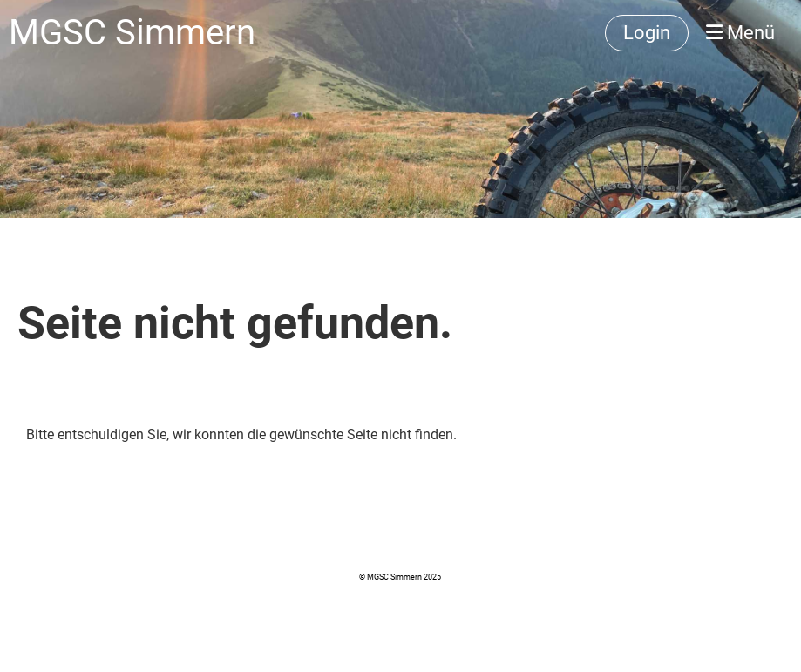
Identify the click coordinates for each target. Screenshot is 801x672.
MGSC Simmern (132, 33)
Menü (740, 33)
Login (647, 33)
